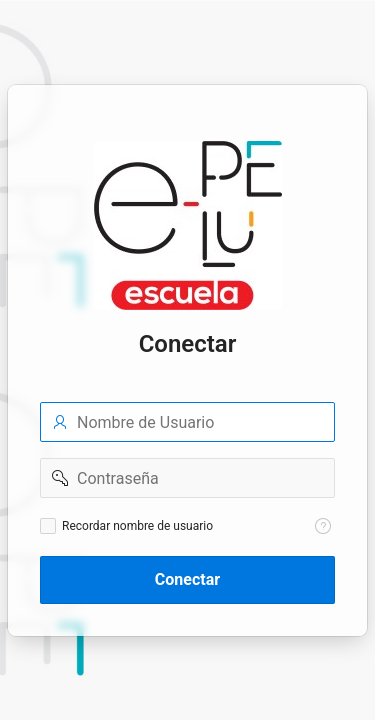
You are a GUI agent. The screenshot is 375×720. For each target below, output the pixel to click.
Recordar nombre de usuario (137, 526)
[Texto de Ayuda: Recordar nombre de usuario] (323, 526)
